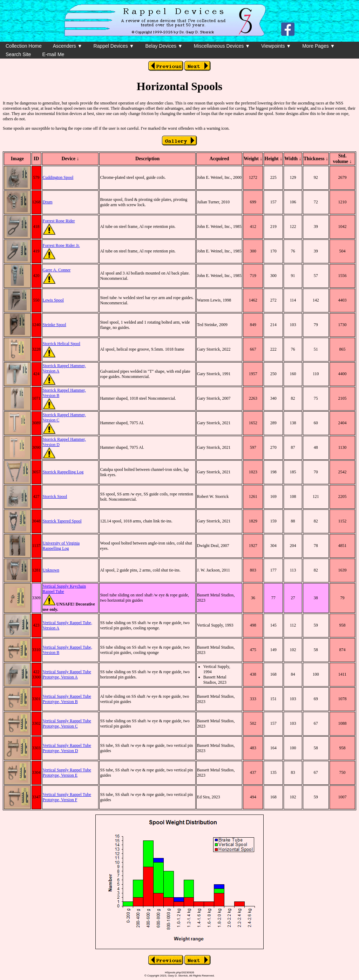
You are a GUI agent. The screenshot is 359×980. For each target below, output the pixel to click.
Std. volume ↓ (342, 159)
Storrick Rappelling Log (63, 472)
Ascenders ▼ (68, 46)
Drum (48, 202)
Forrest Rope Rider (59, 221)
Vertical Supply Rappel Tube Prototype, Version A (67, 674)
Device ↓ (70, 159)
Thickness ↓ (316, 159)
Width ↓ (293, 159)
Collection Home (24, 46)
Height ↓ (273, 159)
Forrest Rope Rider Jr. (61, 245)
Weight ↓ (253, 159)
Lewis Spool (53, 300)
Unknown (51, 570)
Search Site (18, 54)
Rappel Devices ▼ (114, 46)
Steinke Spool (55, 325)
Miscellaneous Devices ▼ (222, 46)
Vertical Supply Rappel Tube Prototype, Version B (67, 699)
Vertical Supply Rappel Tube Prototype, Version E (67, 773)
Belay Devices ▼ (164, 46)
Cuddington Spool (58, 177)
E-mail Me (53, 54)
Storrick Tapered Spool (62, 521)
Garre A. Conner (57, 270)
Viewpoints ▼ (276, 46)
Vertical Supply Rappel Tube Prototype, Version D (67, 748)
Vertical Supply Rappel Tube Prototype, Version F (67, 797)
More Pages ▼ (319, 46)
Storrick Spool (55, 496)
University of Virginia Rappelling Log (61, 546)
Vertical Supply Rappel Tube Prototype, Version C (67, 724)
